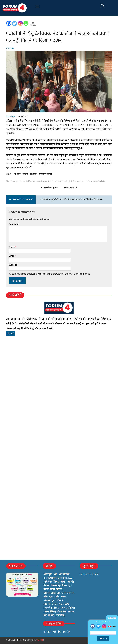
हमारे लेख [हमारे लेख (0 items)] (60, 616)
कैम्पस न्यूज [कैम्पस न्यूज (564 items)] (67, 586)
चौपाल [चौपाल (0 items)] (59, 590)
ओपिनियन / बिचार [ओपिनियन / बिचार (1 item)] (51, 582)
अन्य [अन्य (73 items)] (55, 575)
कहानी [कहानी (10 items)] (70, 582)
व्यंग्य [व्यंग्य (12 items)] (67, 605)
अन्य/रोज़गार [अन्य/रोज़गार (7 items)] (64, 575)
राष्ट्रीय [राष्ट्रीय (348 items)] (57, 597)
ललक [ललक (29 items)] (63, 597)
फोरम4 (40, 641)
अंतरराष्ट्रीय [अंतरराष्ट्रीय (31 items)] (48, 575)
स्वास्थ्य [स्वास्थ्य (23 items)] (71, 612)
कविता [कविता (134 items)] (63, 582)
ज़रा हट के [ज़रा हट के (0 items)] (61, 594)
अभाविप (17, 175)
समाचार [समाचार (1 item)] (64, 608)
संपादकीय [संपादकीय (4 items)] (48, 608)
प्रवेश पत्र (33, 175)
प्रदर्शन (25, 175)
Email (12, 256)
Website (13, 265)
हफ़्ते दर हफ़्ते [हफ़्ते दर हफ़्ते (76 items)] (49, 616)
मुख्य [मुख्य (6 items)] (51, 597)
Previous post (49, 188)
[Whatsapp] (26, 23)
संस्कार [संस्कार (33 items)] (56, 608)
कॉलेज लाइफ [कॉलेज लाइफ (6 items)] (49, 590)
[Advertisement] (59, 373)
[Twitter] (14, 23)
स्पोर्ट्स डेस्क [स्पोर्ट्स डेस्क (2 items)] (61, 612)
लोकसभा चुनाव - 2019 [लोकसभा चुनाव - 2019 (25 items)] (53, 601)
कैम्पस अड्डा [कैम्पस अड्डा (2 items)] (56, 586)
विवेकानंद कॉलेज (45, 175)
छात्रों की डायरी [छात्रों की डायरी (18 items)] (50, 594)
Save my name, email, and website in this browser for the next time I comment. (51, 274)
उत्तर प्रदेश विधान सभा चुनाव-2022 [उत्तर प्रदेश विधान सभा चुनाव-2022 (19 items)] (58, 579)
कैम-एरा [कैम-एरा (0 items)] (47, 586)
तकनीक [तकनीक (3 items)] (70, 594)
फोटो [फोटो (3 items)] (46, 597)
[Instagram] (20, 23)
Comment (14, 225)
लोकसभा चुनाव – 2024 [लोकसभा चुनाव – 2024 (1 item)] (54, 605)
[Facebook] (9, 23)
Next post (71, 188)
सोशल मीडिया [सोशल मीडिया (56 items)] (49, 612)
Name (12, 247)
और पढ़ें (10, 334)
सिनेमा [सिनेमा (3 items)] (71, 608)
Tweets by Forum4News (89, 575)
